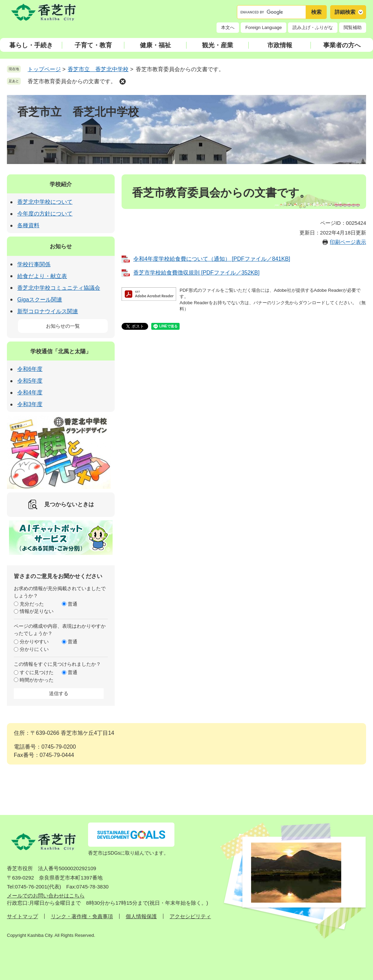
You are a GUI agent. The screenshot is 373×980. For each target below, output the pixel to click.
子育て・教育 (93, 45)
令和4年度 (30, 392)
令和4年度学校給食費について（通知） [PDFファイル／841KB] (212, 259)
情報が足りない (37, 611)
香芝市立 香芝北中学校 (98, 69)
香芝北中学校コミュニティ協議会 (59, 288)
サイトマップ (22, 916)
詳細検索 (345, 12)
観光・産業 (218, 45)
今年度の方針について (45, 214)
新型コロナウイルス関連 (48, 311)
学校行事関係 (34, 264)
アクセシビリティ (190, 916)
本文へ (228, 27)
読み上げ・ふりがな (313, 27)
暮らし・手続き (31, 45)
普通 (73, 604)
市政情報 (280, 45)
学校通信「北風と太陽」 (61, 351)
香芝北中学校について (45, 202)
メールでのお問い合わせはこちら (46, 896)
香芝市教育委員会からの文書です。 (72, 81)
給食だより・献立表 (42, 276)
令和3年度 (30, 404)
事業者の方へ (342, 45)
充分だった (32, 604)
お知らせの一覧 (63, 326)
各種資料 (28, 225)
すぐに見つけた (37, 672)
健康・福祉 (155, 45)
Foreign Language (264, 27)
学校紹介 (61, 184)
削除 (123, 81)
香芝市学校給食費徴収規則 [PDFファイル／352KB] (196, 273)
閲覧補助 (353, 27)
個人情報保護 (141, 916)
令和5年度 (30, 381)
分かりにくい (34, 649)
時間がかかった (37, 680)
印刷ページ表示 (348, 242)
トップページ (44, 69)
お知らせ (61, 246)
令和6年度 (30, 369)
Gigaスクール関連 (40, 300)
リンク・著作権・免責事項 (82, 916)
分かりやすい (34, 642)
